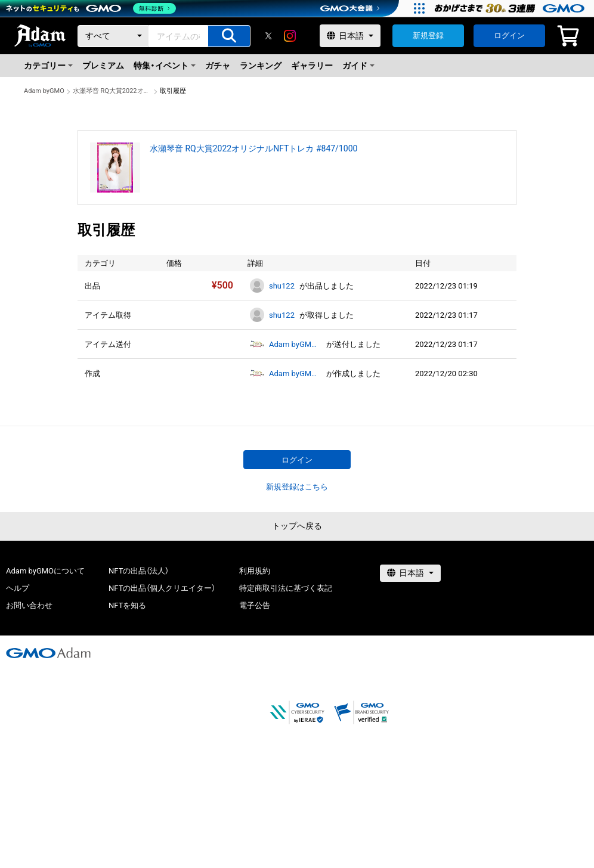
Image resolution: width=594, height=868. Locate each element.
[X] (268, 36)
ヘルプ (18, 588)
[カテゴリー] (113, 36)
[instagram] (290, 36)
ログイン (509, 35)
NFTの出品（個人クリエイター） (162, 588)
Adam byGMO (44, 91)
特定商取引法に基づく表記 (286, 588)
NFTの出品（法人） (139, 571)
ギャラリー (312, 66)
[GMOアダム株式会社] (48, 653)
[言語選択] (350, 36)
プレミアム (103, 66)
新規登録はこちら (297, 487)
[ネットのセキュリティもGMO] (92, 8)
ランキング (261, 66)
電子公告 (255, 605)
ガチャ (218, 66)
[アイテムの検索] (229, 36)
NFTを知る (127, 605)
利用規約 (255, 571)
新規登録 (428, 35)
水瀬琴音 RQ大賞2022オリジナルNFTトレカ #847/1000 (112, 91)
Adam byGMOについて (45, 571)
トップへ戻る (297, 526)
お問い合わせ (29, 605)
